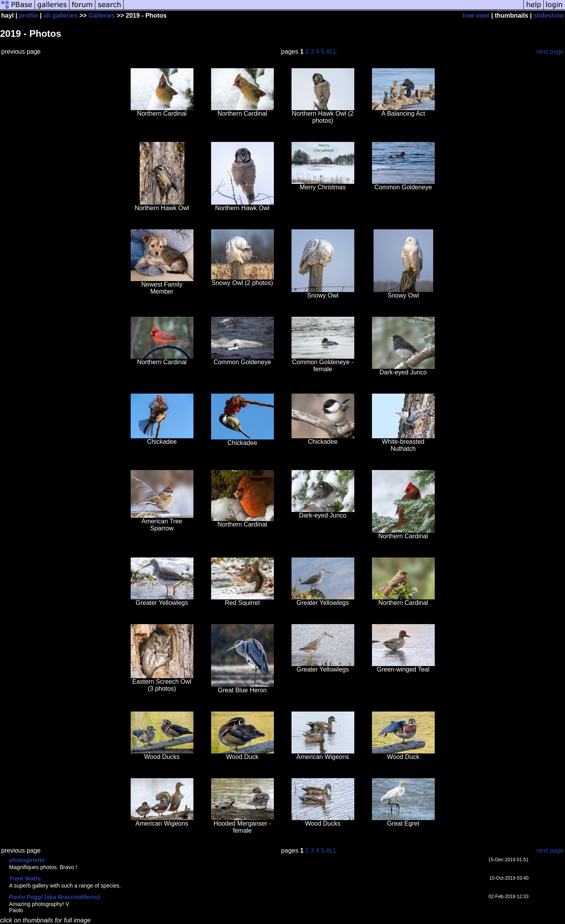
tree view (476, 15)
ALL (332, 52)
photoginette (27, 860)
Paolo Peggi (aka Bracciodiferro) (55, 897)
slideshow (549, 15)
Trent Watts (25, 878)
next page (550, 52)
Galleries (102, 15)
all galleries (61, 15)
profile (28, 15)
